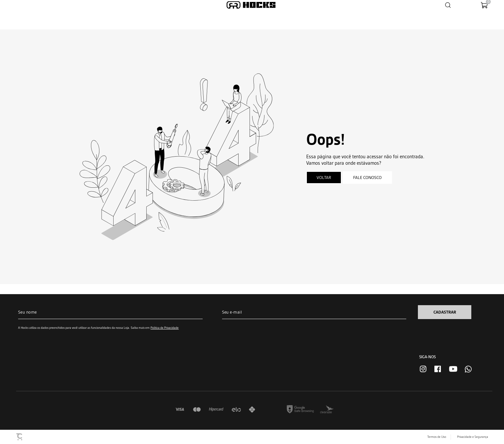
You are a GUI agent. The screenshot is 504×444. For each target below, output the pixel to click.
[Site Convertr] (20, 437)
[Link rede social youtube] (453, 369)
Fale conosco (367, 178)
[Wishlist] (464, 5)
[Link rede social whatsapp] (468, 369)
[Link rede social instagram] (423, 369)
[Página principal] (251, 5)
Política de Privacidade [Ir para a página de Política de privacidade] (165, 328)
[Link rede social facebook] (438, 369)
